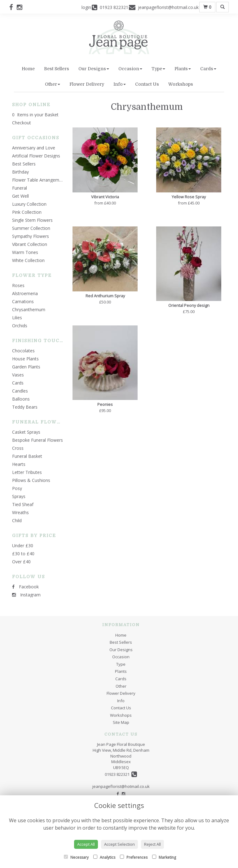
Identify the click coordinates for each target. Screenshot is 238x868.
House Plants (25, 359)
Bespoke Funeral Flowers (37, 440)
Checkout (22, 123)
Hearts (19, 464)
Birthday (20, 172)
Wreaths (20, 512)
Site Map (121, 722)
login (86, 7)
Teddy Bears (25, 407)
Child (17, 520)
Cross (18, 448)
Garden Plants (26, 367)
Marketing (164, 857)
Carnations (23, 301)
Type (158, 69)
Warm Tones (25, 252)
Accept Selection (119, 844)
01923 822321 (121, 774)
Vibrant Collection (30, 244)
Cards (208, 69)
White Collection (28, 260)
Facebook (25, 587)
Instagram (26, 595)
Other (53, 84)
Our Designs (94, 69)
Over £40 (21, 562)
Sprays (19, 496)
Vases (18, 375)
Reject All (152, 844)
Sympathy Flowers (31, 236)
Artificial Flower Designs (36, 156)
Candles (20, 391)
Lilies (17, 318)
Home (28, 69)
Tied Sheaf (23, 504)
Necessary (76, 857)
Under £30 (23, 546)
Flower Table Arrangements (40, 180)
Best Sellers (57, 69)
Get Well (20, 196)
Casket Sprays (26, 432)
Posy (17, 488)
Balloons (21, 399)
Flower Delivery (87, 84)
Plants (183, 69)
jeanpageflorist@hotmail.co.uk (121, 786)
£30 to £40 (23, 554)
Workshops (181, 84)
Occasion (130, 69)
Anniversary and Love (34, 148)
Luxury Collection (29, 204)
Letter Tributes (27, 472)
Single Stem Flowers (32, 220)
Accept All (86, 844)
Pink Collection (27, 212)
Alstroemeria (25, 293)
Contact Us (147, 84)
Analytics (104, 857)
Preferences (134, 857)
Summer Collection (31, 228)
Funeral (20, 188)
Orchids (20, 326)
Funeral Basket (27, 456)
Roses (18, 285)
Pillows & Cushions (31, 480)
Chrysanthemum (29, 309)
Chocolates (23, 351)
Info (120, 84)
